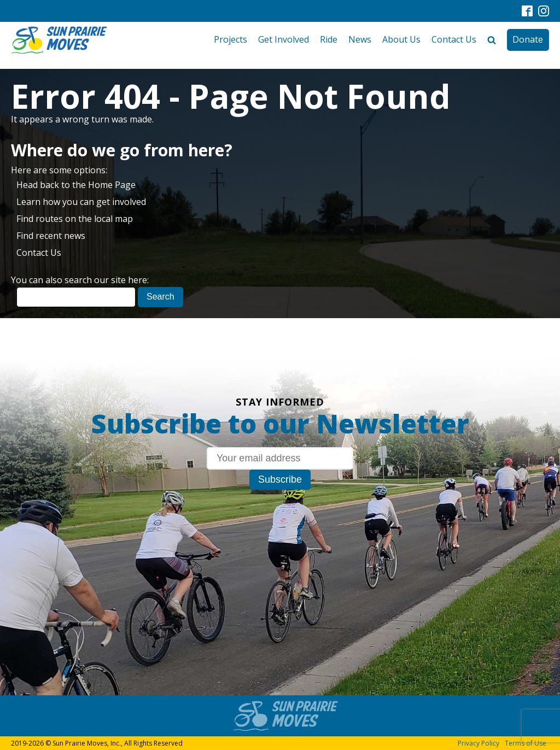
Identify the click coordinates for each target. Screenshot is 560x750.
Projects (231, 39)
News (360, 39)
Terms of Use (526, 743)
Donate (528, 39)
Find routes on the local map (75, 219)
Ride (329, 39)
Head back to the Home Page (76, 185)
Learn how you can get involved (81, 202)
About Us (401, 39)
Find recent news (51, 236)
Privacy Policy (479, 743)
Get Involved (284, 39)
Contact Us (454, 39)
